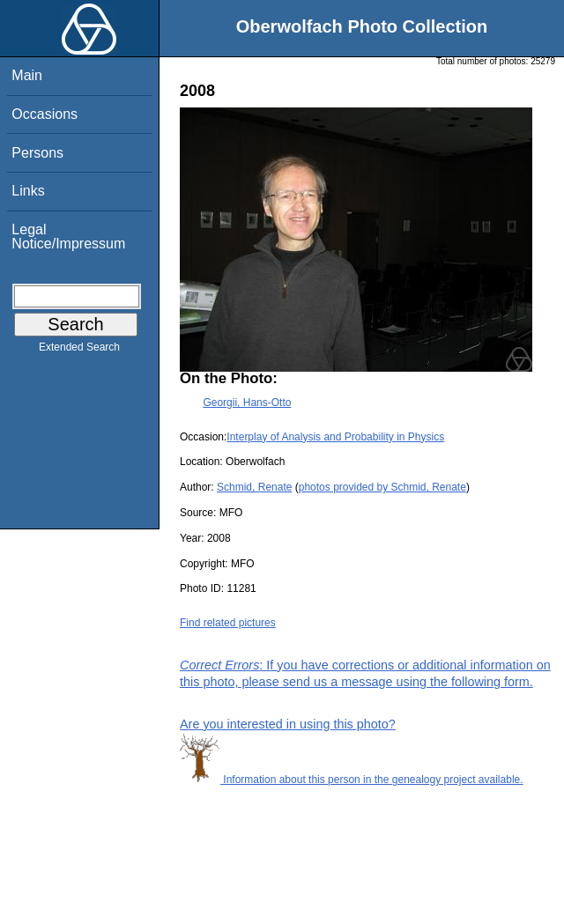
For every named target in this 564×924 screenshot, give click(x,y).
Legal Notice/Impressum (68, 237)
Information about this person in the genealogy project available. (352, 780)
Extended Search (79, 351)
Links (28, 191)
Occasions (45, 114)
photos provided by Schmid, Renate (382, 487)
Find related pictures (228, 623)
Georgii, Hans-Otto (247, 403)
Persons (37, 153)
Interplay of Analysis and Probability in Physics (335, 437)
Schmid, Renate (254, 487)
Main (27, 75)
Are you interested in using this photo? (288, 724)
